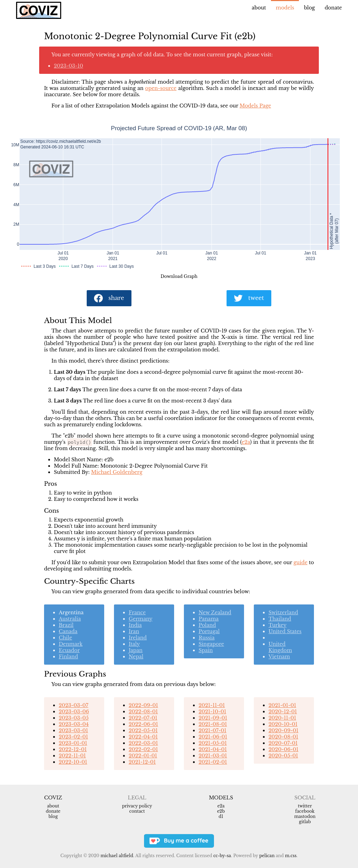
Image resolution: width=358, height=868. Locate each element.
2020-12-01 (283, 712)
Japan (136, 650)
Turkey (277, 625)
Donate (333, 8)
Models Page (255, 106)
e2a (246, 442)
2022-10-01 (73, 762)
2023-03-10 (69, 66)
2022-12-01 (73, 749)
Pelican (267, 856)
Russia (207, 638)
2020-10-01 (283, 724)
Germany (141, 619)
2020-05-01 (283, 756)
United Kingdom (280, 647)
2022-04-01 (143, 737)
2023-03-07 (73, 705)
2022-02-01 (143, 749)
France (137, 612)
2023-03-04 (74, 724)
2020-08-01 (283, 737)
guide (300, 562)
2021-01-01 (282, 705)
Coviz (53, 798)
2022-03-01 (143, 743)
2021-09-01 (213, 718)
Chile (65, 638)
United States (285, 631)
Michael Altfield (117, 856)
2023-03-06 (74, 712)
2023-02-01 (73, 737)
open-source (161, 88)
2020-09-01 (283, 730)
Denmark (71, 644)
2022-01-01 (143, 756)
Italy (134, 644)
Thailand (280, 619)
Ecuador (69, 650)
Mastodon (305, 816)
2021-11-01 (212, 705)
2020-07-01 (283, 743)
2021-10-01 (212, 712)
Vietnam (279, 657)
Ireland (138, 638)
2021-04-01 (213, 749)
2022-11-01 (72, 756)
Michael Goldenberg (117, 472)
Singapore (211, 644)
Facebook (305, 811)
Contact (137, 811)
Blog (309, 8)
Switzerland (283, 612)
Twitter (305, 806)
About (259, 8)
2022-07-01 (143, 718)
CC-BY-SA (222, 856)
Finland (68, 657)
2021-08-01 (213, 724)
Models (285, 8)
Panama (209, 619)
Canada (68, 631)
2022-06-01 (143, 724)
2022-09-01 (143, 705)
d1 (221, 816)
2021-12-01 (142, 762)
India (135, 625)
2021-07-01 (212, 730)
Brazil (66, 625)
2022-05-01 (143, 730)
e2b (221, 811)
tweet (249, 298)
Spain (206, 650)
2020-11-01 (282, 718)
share (109, 298)
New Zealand (215, 612)
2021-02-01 (213, 762)
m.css (291, 856)
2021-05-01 (213, 743)
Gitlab (305, 822)
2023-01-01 (73, 743)
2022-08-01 (143, 712)
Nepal (136, 657)
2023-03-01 (73, 730)
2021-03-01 (213, 756)
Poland (207, 625)
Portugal (209, 631)
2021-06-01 (213, 737)
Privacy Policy (137, 806)
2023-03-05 (74, 718)
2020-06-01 (283, 749)
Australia (70, 619)
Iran (134, 631)
